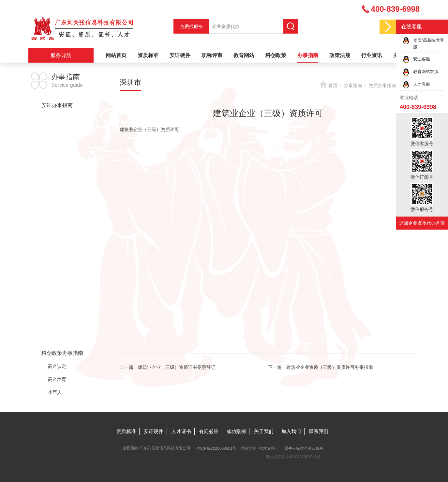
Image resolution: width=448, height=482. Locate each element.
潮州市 (55, 236)
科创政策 (276, 55)
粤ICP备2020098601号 (216, 448)
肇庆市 (55, 327)
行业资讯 (372, 55)
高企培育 (57, 379)
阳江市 (55, 301)
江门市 (55, 223)
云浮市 (55, 314)
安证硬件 (180, 55)
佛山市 (55, 171)
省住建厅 (57, 131)
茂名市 (55, 249)
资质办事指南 (57, 118)
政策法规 (340, 55)
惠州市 (55, 340)
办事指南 (308, 55)
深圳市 (55, 158)
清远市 (55, 262)
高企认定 (57, 366)
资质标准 (148, 55)
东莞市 (55, 184)
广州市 (55, 144)
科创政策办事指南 (62, 353)
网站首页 (116, 55)
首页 (333, 85)
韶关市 (55, 210)
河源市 (55, 197)
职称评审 (212, 55)
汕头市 (55, 275)
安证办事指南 (57, 105)
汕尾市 (55, 288)
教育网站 (244, 55)
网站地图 (248, 448)
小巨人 (55, 392)
